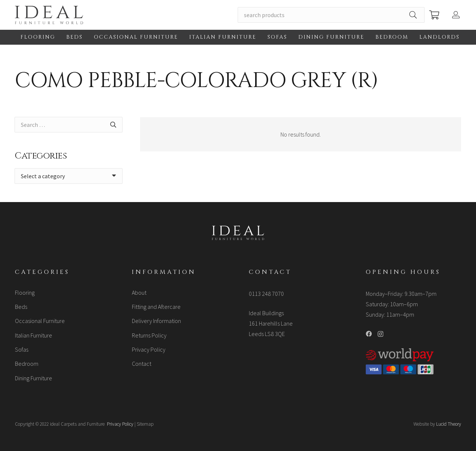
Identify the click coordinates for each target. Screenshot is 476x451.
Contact (142, 364)
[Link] (49, 15)
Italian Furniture (34, 335)
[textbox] (43, 176)
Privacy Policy (149, 349)
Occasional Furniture (40, 321)
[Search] (413, 15)
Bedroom (27, 364)
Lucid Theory (449, 424)
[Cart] (434, 15)
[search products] (331, 15)
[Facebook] (369, 334)
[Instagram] (380, 334)
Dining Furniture (34, 378)
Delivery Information (156, 321)
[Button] (457, 15)
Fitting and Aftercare (156, 307)
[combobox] (69, 176)
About (139, 292)
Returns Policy (149, 335)
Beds (21, 307)
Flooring (25, 292)
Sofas (22, 349)
